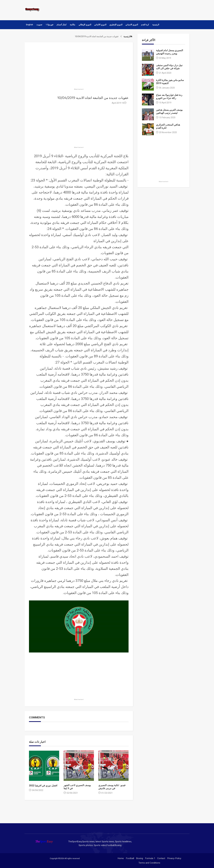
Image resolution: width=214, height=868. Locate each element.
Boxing (140, 858)
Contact (161, 858)
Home (121, 858)
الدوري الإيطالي (85, 25)
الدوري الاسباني (132, 25)
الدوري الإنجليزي (116, 25)
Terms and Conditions (149, 863)
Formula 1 (150, 858)
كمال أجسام (62, 25)
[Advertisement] (135, 10)
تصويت (39, 25)
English (29, 25)
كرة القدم (145, 25)
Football (130, 858)
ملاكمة (73, 25)
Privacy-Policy (174, 858)
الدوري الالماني (100, 25)
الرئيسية (156, 25)
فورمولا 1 (49, 25)
